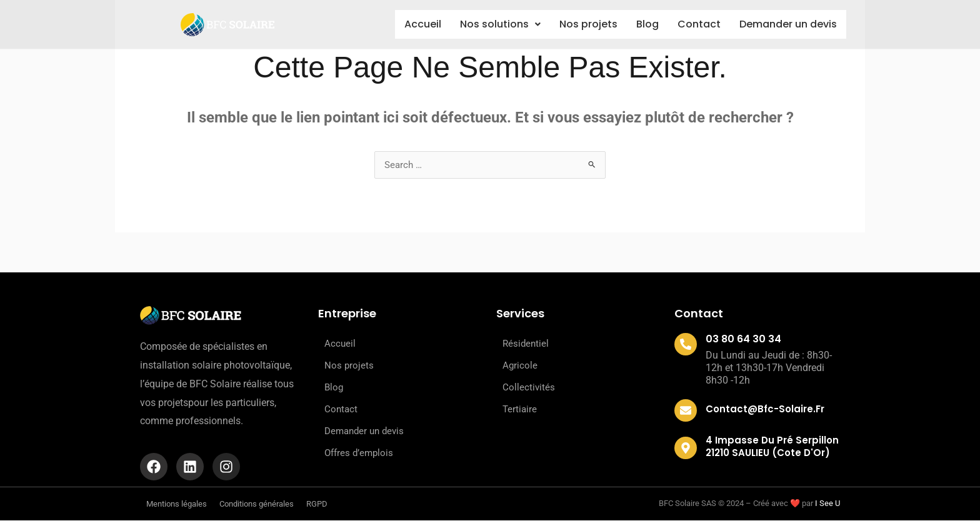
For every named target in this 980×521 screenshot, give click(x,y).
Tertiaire (520, 410)
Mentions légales (177, 504)
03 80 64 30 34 (743, 340)
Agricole (520, 366)
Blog (640, 24)
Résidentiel (526, 344)
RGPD (317, 504)
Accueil (404, 24)
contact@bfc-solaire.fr (765, 409)
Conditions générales (257, 504)
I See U (827, 504)
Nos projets (577, 24)
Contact (695, 24)
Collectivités (529, 388)
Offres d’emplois (359, 454)
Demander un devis (787, 25)
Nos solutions (485, 24)
